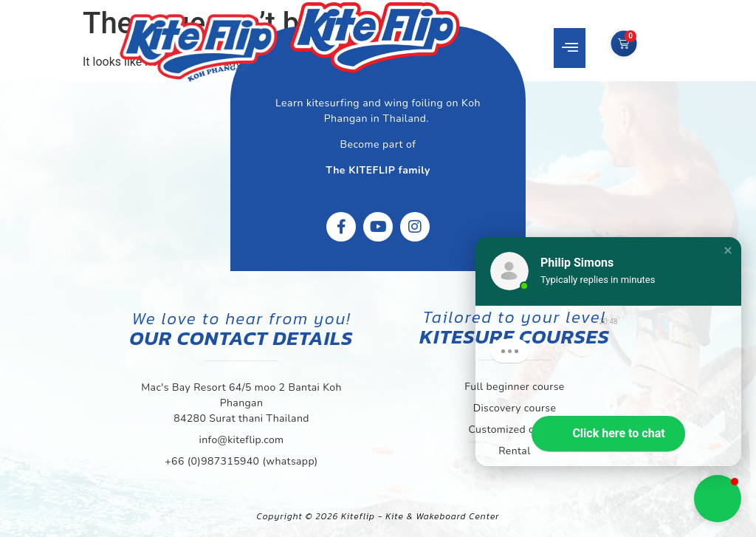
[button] (570, 48)
